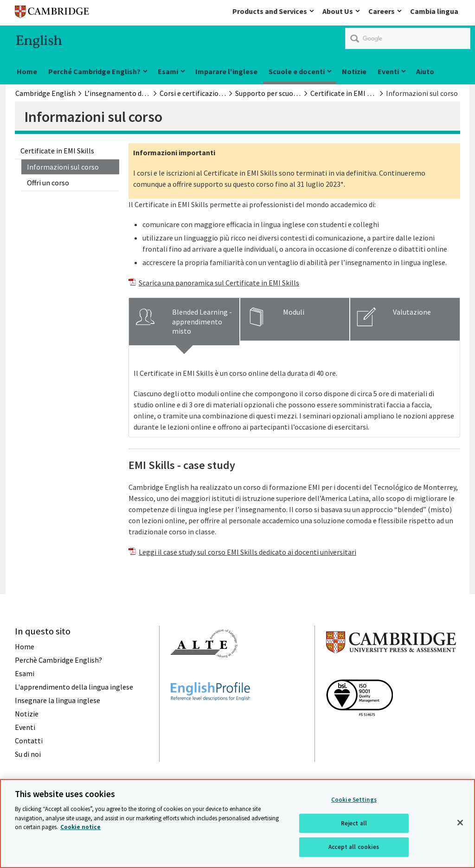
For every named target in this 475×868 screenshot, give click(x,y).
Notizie (354, 71)
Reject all (354, 823)
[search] (408, 38)
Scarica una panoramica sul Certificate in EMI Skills (219, 283)
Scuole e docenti (297, 71)
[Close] (460, 823)
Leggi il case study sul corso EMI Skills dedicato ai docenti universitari (247, 552)
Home (27, 71)
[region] (237, 824)
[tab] (184, 322)
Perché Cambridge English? (94, 71)
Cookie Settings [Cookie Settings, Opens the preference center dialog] (354, 800)
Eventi (388, 71)
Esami (168, 71)
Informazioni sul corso (63, 167)
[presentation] (184, 322)
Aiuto (425, 71)
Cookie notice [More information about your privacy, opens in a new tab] (80, 827)
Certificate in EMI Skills (57, 151)
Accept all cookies (354, 847)
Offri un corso (48, 183)
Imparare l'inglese (226, 71)
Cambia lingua (434, 11)
